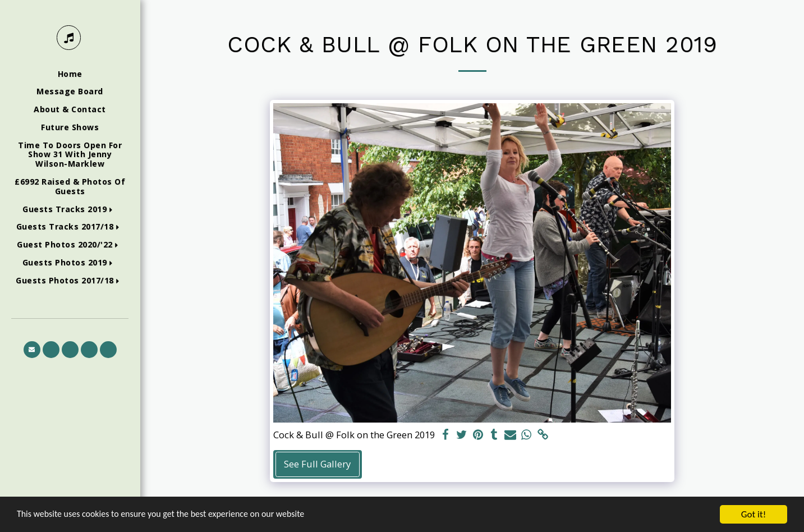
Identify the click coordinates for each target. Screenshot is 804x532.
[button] (70, 210)
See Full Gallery (317, 464)
